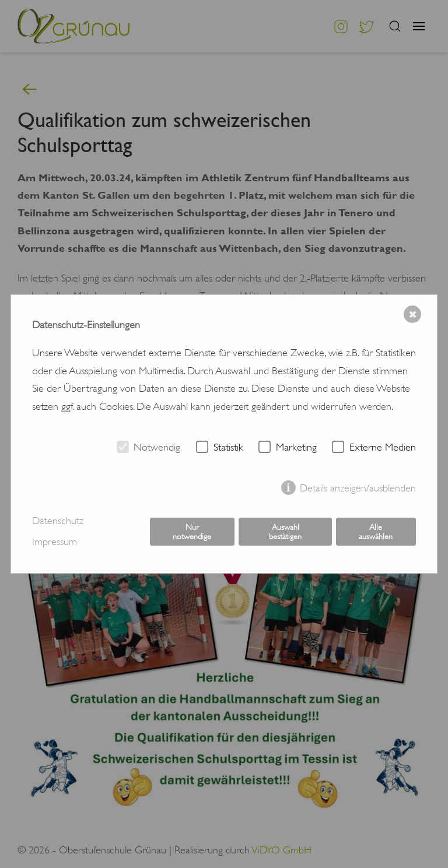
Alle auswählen (376, 532)
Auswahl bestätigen (285, 532)
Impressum (55, 542)
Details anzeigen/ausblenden (358, 488)
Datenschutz (58, 521)
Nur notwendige (192, 532)
